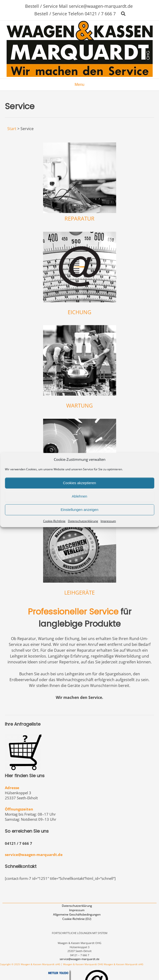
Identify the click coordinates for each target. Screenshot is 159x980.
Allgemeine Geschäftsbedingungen (77, 914)
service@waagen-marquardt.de (34, 855)
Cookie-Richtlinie (54, 521)
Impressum (108, 521)
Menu (79, 85)
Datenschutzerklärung (83, 521)
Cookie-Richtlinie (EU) (77, 919)
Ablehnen (79, 496)
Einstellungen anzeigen (79, 510)
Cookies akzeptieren (80, 483)
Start (12, 129)
